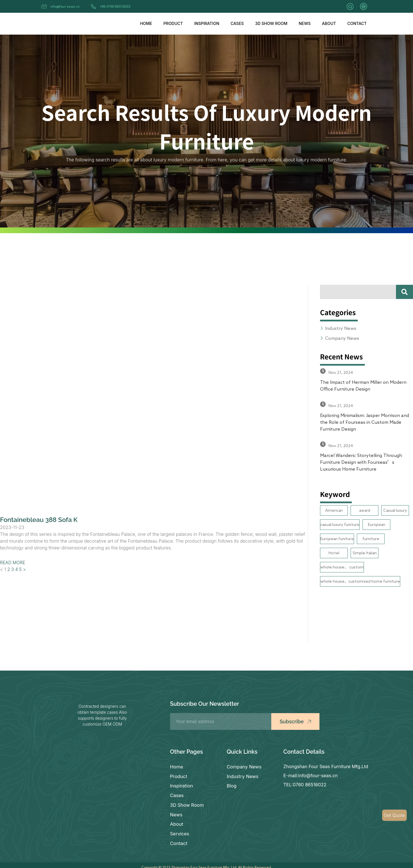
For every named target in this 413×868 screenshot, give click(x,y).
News (305, 23)
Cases (237, 23)
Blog (232, 785)
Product (173, 23)
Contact (357, 23)
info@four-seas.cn (65, 6)
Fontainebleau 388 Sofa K (41, 520)
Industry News (242, 776)
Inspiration (207, 23)
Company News (244, 766)
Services (179, 830)
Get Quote (394, 815)
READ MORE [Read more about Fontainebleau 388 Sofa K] (13, 562)
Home (146, 23)
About (329, 23)
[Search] (404, 292)
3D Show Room (271, 23)
